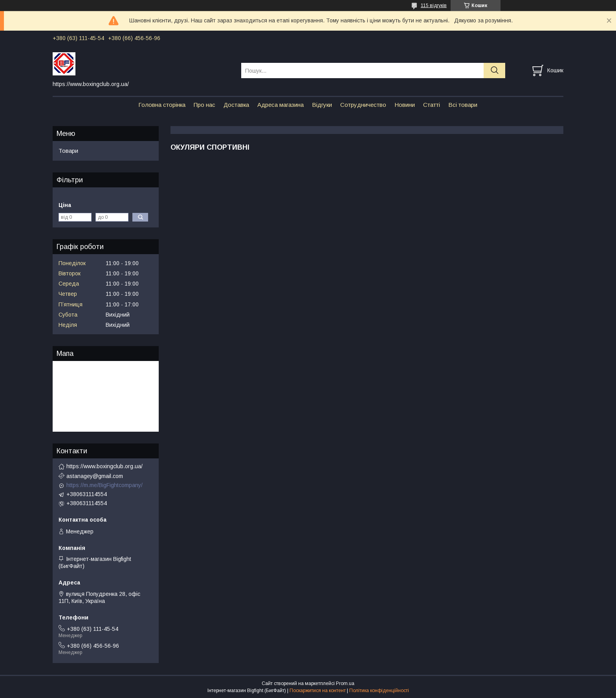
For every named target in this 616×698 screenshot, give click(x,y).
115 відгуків (434, 5)
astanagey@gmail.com (95, 476)
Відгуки (322, 105)
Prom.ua (345, 683)
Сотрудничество (363, 105)
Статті (432, 105)
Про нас (204, 105)
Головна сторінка (162, 105)
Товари (68, 151)
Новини (405, 105)
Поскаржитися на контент (318, 691)
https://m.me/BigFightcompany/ (104, 485)
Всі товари (463, 105)
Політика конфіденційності (379, 691)
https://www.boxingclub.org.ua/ (104, 466)
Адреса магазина (280, 105)
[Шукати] (494, 71)
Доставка (236, 105)
